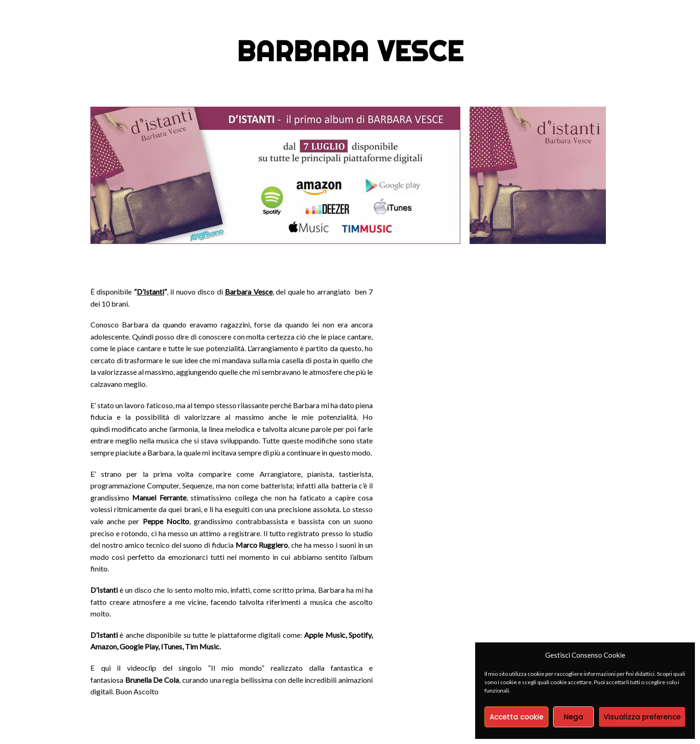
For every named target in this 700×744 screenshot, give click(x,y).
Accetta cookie (516, 717)
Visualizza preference (642, 717)
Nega (573, 717)
